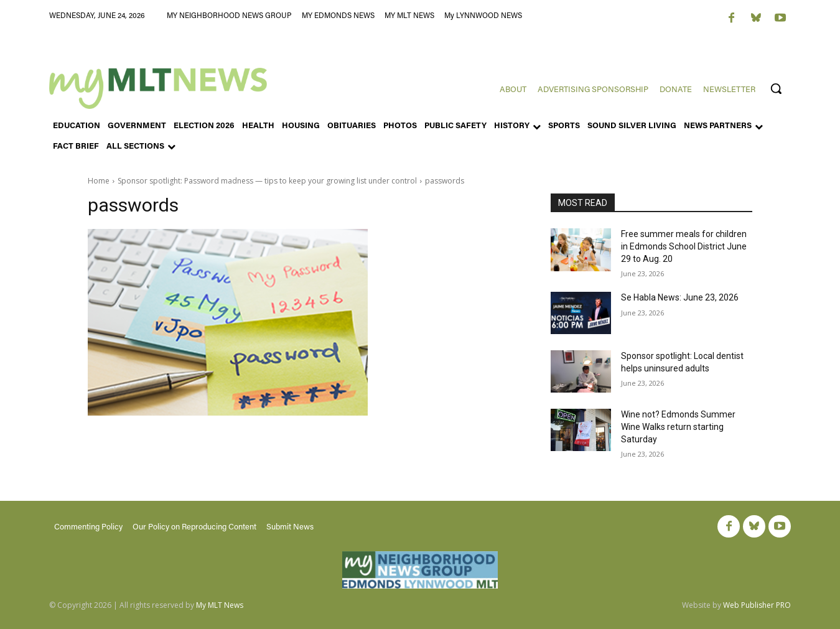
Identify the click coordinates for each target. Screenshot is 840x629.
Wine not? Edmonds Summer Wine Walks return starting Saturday (678, 426)
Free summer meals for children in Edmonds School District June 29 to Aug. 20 (684, 246)
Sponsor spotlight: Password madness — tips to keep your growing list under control (267, 181)
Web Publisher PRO (757, 605)
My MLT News (220, 605)
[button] (776, 88)
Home (99, 181)
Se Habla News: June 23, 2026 (680, 297)
